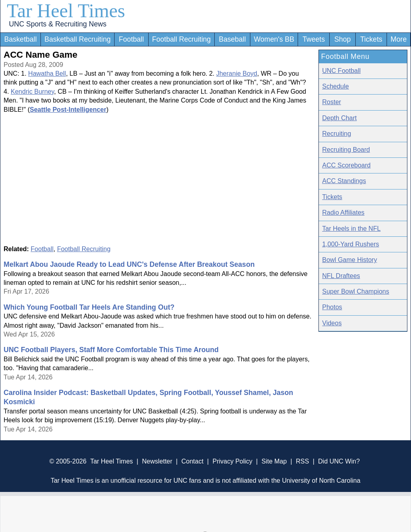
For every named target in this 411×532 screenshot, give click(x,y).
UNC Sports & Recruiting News (57, 24)
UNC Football (341, 71)
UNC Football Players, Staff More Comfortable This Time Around (111, 350)
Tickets (371, 39)
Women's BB (274, 39)
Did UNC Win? (339, 461)
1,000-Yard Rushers (351, 244)
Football (132, 39)
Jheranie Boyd (237, 74)
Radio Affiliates (343, 213)
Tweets (314, 39)
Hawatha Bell (47, 74)
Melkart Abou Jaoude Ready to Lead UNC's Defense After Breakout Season (129, 264)
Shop (343, 39)
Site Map (274, 461)
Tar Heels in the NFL (351, 229)
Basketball (20, 39)
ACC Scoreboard (346, 165)
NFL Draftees (341, 276)
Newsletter (157, 461)
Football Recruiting (181, 39)
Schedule (335, 86)
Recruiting (336, 134)
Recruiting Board (346, 150)
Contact (192, 461)
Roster (331, 102)
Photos (332, 307)
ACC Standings (344, 181)
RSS (302, 461)
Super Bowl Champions (356, 291)
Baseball (232, 39)
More (399, 39)
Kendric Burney (32, 92)
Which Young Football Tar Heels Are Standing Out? (89, 307)
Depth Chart (339, 118)
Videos (332, 323)
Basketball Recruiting (78, 39)
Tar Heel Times (66, 11)
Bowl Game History (350, 260)
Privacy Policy (232, 461)
